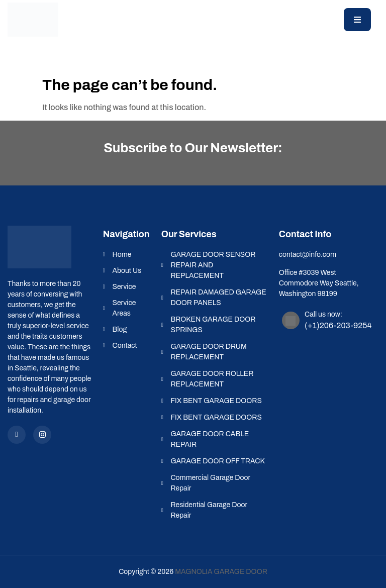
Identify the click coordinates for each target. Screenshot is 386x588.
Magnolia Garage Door (221, 572)
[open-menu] (357, 20)
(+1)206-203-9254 (338, 325)
